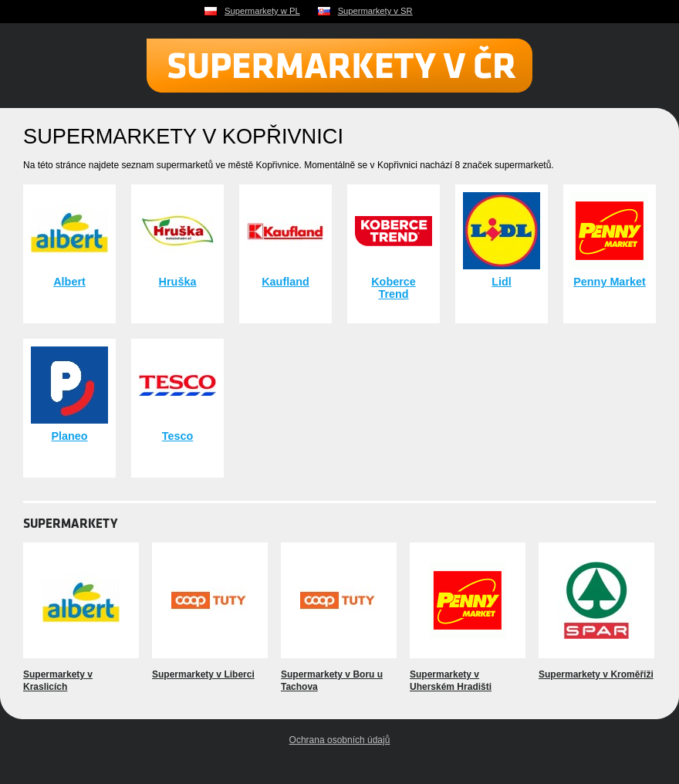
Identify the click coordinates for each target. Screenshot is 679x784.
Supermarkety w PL (262, 11)
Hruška (178, 282)
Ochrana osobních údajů (340, 740)
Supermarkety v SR (375, 11)
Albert (69, 282)
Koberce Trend (394, 288)
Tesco (178, 436)
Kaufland (285, 282)
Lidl (502, 282)
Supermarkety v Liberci (203, 674)
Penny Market (610, 282)
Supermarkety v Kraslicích (58, 681)
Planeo (69, 436)
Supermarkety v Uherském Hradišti (451, 681)
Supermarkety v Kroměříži (596, 674)
